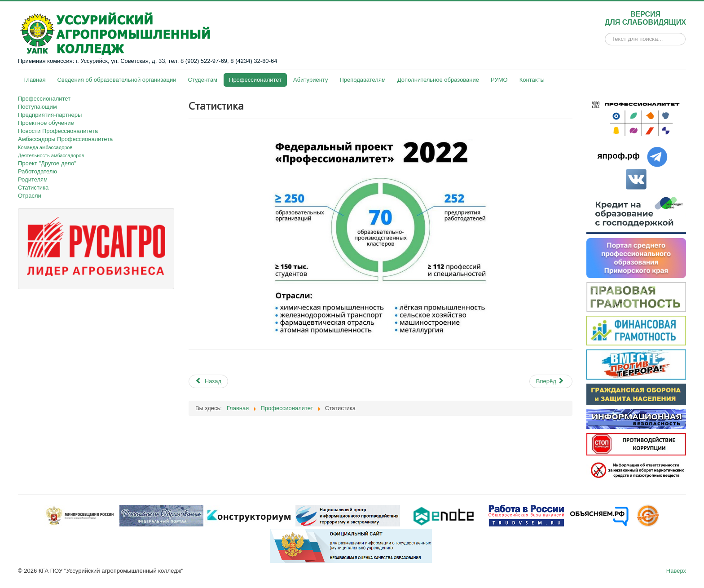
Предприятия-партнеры (50, 115)
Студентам (203, 80)
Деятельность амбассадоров (51, 155)
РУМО (499, 80)
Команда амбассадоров (45, 147)
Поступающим (37, 107)
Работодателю (37, 171)
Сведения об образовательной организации (117, 80)
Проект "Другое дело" (47, 163)
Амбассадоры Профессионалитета (65, 139)
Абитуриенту (310, 80)
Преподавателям (362, 80)
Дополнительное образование (438, 80)
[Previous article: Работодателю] (208, 381)
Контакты (532, 80)
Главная (34, 80)
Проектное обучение (46, 123)
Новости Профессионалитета (58, 131)
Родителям (33, 179)
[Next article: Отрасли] (551, 381)
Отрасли (30, 196)
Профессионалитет (255, 80)
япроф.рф (619, 156)
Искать (605, 39)
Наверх (676, 571)
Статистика (33, 188)
